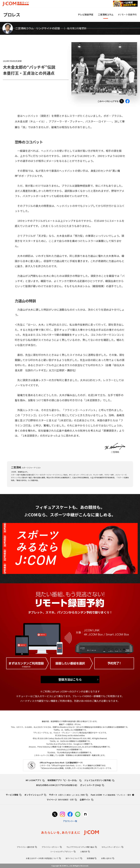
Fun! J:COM (112, 795)
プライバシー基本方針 (27, 847)
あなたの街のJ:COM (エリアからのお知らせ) (57, 785)
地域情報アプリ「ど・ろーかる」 (64, 780)
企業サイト (87, 800)
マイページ (62, 800)
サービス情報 (14, 795)
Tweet (122, 102)
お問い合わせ (108, 858)
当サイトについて (74, 858)
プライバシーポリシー (52, 847)
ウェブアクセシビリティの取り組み (82, 847)
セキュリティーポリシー (112, 847)
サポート (68, 795)
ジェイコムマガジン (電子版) (99, 780)
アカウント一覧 (70, 821)
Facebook (128, 102)
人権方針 (85, 851)
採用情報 (92, 858)
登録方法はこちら (70, 679)
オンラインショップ (35, 795)
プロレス (12, 15)
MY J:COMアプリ (35, 780)
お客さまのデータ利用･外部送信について (43, 858)
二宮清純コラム (106, 14)
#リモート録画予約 (128, 14)
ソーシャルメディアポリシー (63, 851)
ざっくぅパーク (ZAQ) (92, 785)
